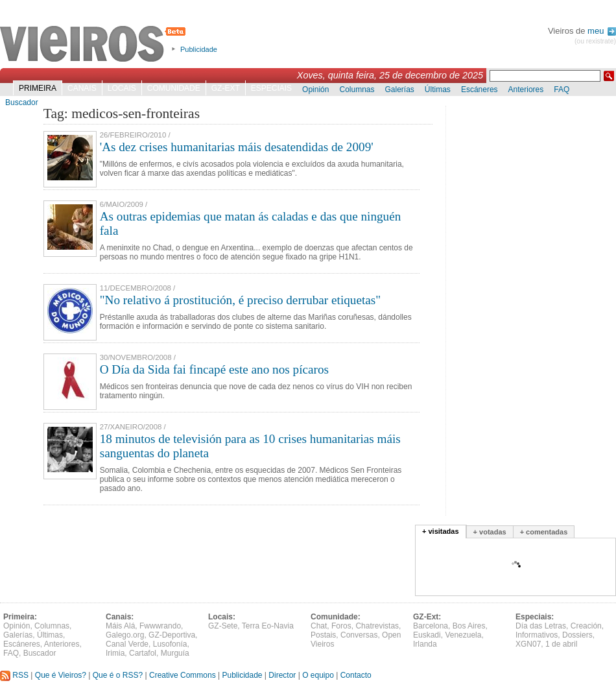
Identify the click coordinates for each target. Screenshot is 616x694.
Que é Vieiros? (61, 675)
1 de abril (561, 644)
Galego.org (125, 635)
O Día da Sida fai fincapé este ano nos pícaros (214, 369)
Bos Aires (469, 626)
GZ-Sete (223, 626)
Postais (323, 635)
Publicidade (199, 49)
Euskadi (427, 635)
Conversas (359, 635)
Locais (122, 88)
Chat (319, 626)
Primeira (38, 88)
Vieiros (95, 45)
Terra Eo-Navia (268, 626)
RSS (14, 675)
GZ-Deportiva (172, 635)
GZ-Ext (226, 88)
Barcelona (431, 626)
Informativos (537, 635)
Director (282, 675)
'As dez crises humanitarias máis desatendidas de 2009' (237, 147)
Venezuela (463, 635)
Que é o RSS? (118, 675)
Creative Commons (183, 675)
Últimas (438, 90)
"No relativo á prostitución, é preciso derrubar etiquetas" (240, 300)
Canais (82, 88)
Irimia (115, 653)
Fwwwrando (160, 626)
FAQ (562, 90)
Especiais (271, 88)
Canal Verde (127, 644)
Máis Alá (120, 626)
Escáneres (480, 90)
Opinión (315, 90)
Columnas (357, 90)
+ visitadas (441, 531)
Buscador (22, 102)
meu (602, 31)
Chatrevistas (377, 626)
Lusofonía (170, 644)
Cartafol (143, 653)
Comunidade (174, 88)
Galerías (400, 90)
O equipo (318, 675)
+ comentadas (544, 532)
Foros (341, 626)
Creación (586, 626)
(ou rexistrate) (595, 41)
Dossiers (577, 635)
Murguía (175, 653)
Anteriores (526, 90)
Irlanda (425, 644)
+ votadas (490, 532)
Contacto (356, 675)
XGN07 (528, 644)
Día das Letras (541, 626)
